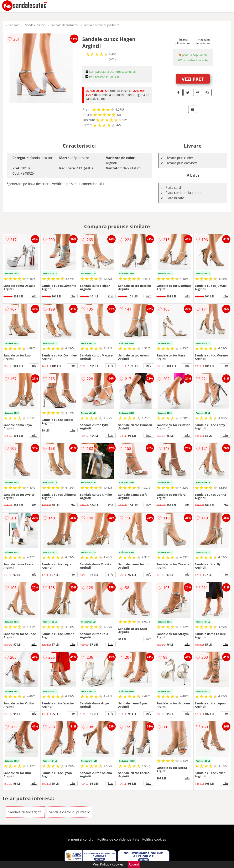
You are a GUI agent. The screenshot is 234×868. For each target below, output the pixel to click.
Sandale (14, 25)
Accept (134, 864)
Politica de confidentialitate (118, 839)
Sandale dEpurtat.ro (64, 25)
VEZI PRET (193, 79)
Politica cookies (154, 839)
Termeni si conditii (80, 839)
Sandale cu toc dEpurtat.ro (101, 25)
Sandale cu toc (35, 25)
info (34, 296)
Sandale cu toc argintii (25, 812)
